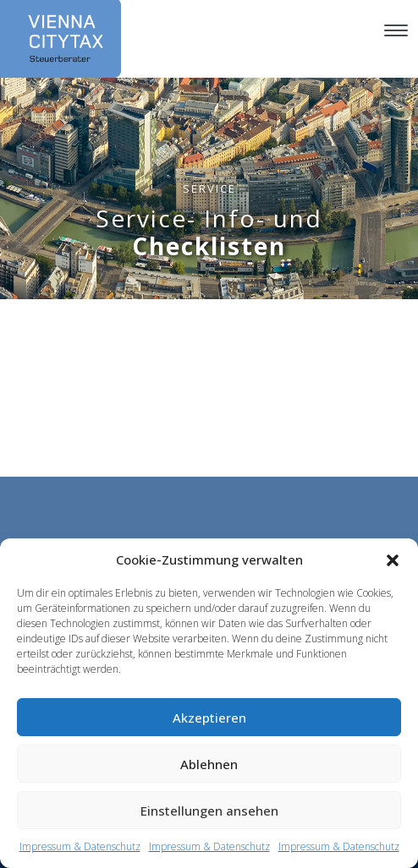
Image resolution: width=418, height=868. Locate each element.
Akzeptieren (209, 718)
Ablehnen (209, 764)
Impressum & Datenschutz (80, 846)
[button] (393, 560)
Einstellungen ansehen (209, 811)
